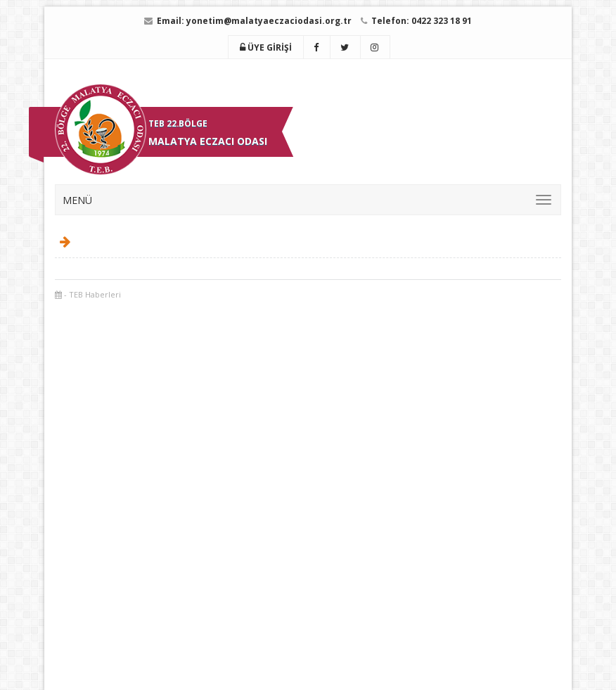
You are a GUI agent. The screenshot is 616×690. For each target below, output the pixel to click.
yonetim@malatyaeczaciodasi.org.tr (269, 21)
